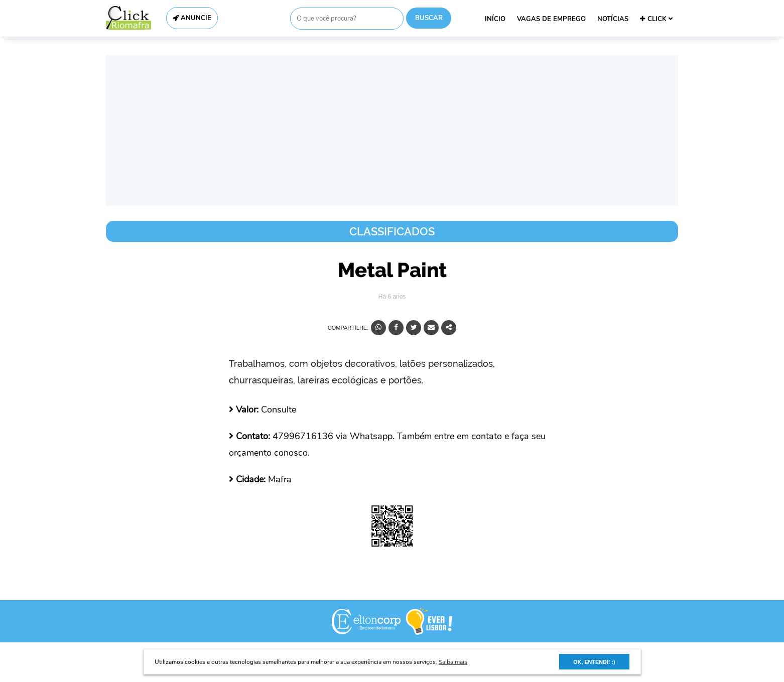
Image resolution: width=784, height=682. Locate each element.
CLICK (656, 19)
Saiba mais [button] (453, 662)
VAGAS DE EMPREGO (551, 19)
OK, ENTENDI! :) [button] (594, 662)
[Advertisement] (392, 130)
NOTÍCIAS (613, 19)
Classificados (392, 231)
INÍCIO (495, 19)
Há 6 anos (392, 297)
